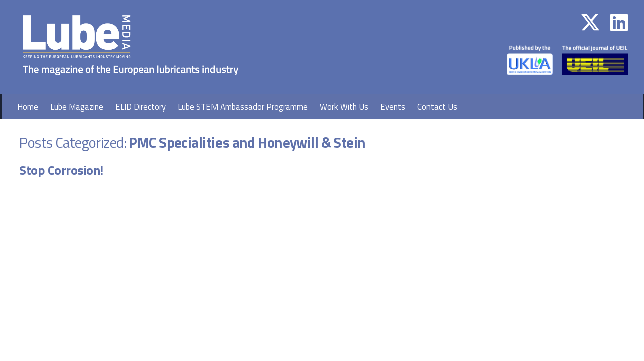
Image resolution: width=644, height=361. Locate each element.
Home (28, 107)
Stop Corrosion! (61, 170)
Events (393, 107)
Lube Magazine (77, 107)
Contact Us (437, 107)
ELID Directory (141, 107)
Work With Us (344, 107)
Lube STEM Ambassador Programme (243, 107)
